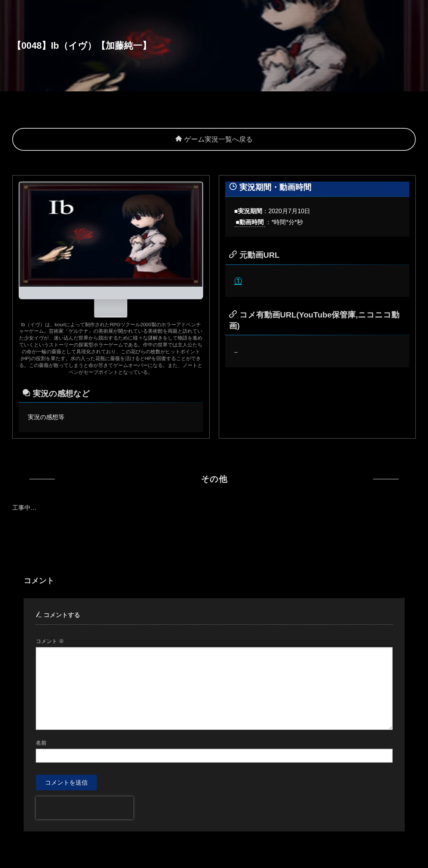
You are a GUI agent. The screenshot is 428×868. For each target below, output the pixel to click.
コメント (50, 641)
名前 (41, 743)
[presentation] (85, 808)
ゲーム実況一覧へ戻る (214, 139)
